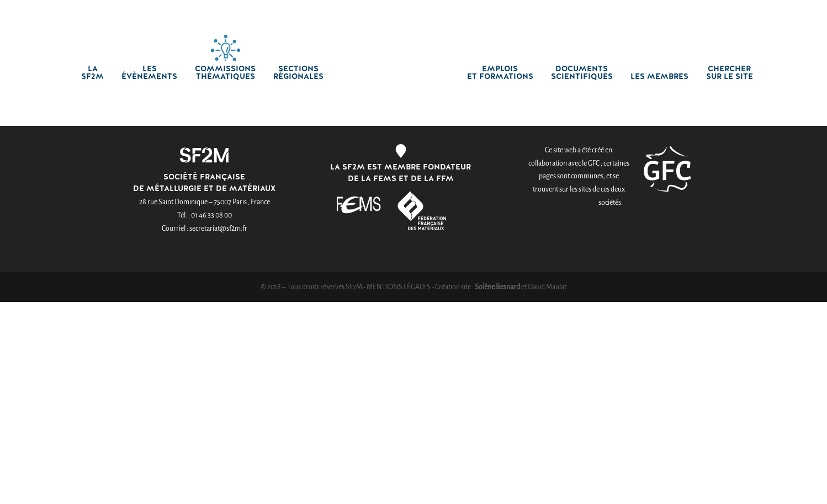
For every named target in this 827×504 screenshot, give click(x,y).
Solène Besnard (497, 287)
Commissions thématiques (225, 73)
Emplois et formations (500, 73)
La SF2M (92, 73)
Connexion (563, 10)
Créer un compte (633, 10)
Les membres (659, 77)
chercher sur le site (730, 73)
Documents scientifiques (582, 73)
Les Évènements (149, 73)
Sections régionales (298, 73)
